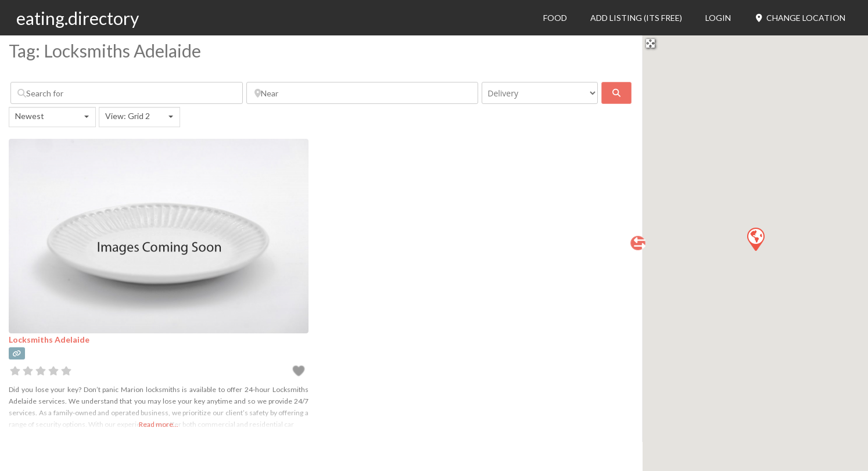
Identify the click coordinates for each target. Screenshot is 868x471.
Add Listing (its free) (636, 18)
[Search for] (127, 93)
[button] (755, 239)
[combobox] (52, 117)
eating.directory (78, 18)
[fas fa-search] (616, 93)
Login (718, 18)
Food (555, 18)
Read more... (159, 424)
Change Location (800, 18)
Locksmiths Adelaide (49, 339)
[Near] (363, 93)
